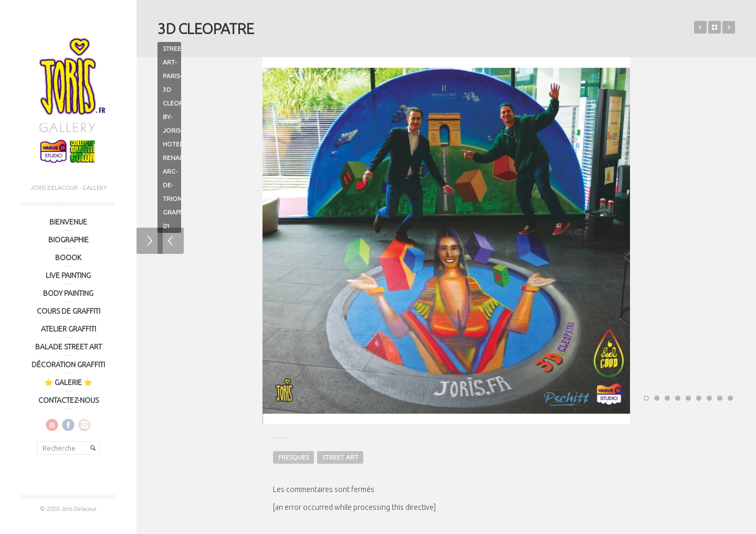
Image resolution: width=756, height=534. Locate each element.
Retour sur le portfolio (715, 27)
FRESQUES (293, 457)
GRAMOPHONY (729, 27)
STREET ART (340, 457)
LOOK (700, 27)
